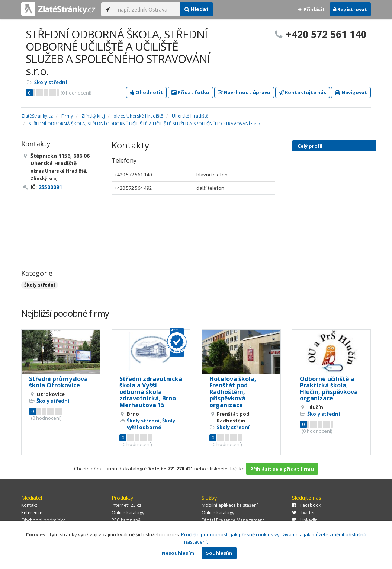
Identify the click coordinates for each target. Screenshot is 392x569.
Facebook (306, 505)
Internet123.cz (126, 505)
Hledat (197, 9)
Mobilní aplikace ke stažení (230, 505)
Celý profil (310, 146)
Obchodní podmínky (43, 520)
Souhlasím (219, 553)
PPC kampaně (126, 520)
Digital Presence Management (233, 520)
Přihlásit (311, 9)
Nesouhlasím (178, 553)
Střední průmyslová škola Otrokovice (58, 382)
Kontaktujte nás (303, 92)
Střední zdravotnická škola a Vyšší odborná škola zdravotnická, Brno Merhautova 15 (151, 392)
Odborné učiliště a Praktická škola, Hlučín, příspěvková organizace (329, 389)
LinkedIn (305, 520)
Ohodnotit (146, 92)
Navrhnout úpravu (244, 92)
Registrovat (350, 9)
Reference (32, 513)
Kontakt (29, 505)
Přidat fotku (190, 92)
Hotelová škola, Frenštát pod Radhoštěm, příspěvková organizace (233, 392)
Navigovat (351, 92)
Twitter (303, 513)
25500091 (50, 187)
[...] (147, 9)
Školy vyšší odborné (151, 424)
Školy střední (51, 82)
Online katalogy (128, 513)
